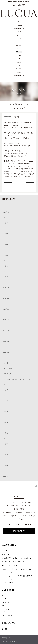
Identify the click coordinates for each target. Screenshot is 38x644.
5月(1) (6, 444)
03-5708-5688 (13, 566)
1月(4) (6, 277)
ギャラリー (7, 609)
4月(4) (6, 244)
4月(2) (6, 455)
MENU (19, 35)
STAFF (19, 39)
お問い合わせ (8, 616)
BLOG (19, 49)
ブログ (5, 612)
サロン (5, 605)
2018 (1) (5, 476)
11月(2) (6, 390)
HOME (19, 32)
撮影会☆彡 (7, 374)
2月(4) (6, 266)
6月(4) (6, 223)
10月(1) (6, 401)
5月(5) (6, 234)
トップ (5, 595)
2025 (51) (6, 288)
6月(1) (6, 433)
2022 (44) (6, 320)
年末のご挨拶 (8, 368)
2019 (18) (6, 352)
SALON (19, 42)
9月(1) (6, 412)
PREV (8, 184)
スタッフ (6, 602)
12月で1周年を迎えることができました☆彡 (18, 379)
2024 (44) (6, 298)
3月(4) (6, 465)
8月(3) (6, 422)
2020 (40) (6, 341)
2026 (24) (6, 212)
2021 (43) (6, 331)
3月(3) (6, 255)
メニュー (6, 599)
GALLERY (19, 45)
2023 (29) (6, 309)
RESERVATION (19, 75)
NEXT (30, 184)
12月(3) (6, 363)
